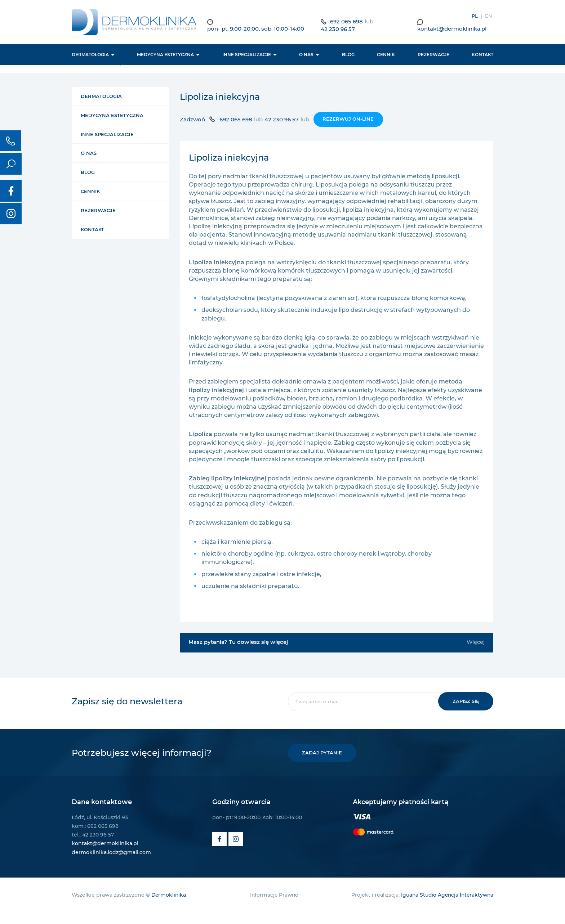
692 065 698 (350, 22)
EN (489, 16)
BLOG (348, 56)
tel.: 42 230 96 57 (93, 847)
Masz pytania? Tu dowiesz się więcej (337, 654)
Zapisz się (465, 713)
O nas (306, 56)
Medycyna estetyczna (165, 56)
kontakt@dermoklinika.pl (453, 29)
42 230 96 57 (341, 30)
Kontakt (482, 56)
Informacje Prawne (273, 907)
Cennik (386, 56)
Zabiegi (140, 75)
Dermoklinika (169, 907)
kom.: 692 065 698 (95, 838)
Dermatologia (90, 56)
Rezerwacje (433, 56)
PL (475, 16)
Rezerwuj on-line (348, 130)
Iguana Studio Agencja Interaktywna (446, 907)
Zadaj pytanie (323, 764)
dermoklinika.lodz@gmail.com (111, 864)
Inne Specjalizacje (247, 56)
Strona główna (95, 75)
